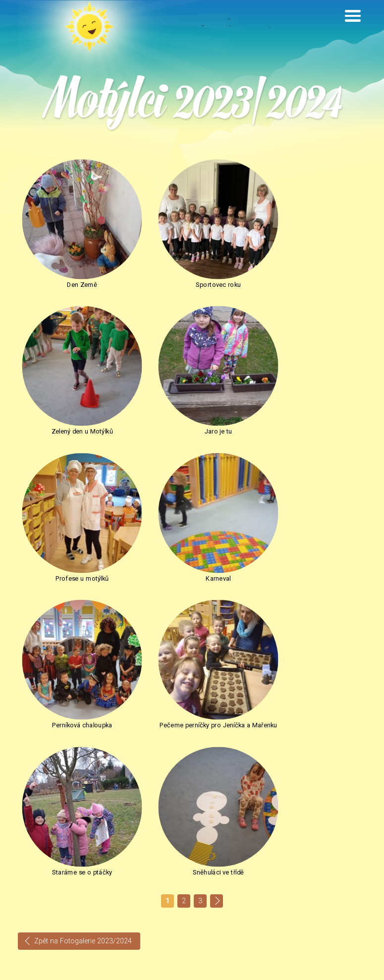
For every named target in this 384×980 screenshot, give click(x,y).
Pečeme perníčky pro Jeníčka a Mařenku (192, 531)
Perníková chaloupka (73, 526)
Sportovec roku (192, 268)
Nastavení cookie (278, 969)
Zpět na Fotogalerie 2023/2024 (83, 724)
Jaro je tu (73, 397)
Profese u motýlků (192, 397)
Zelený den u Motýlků (311, 268)
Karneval (311, 397)
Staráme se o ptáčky (311, 526)
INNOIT (357, 969)
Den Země (73, 268)
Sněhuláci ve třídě (311, 656)
